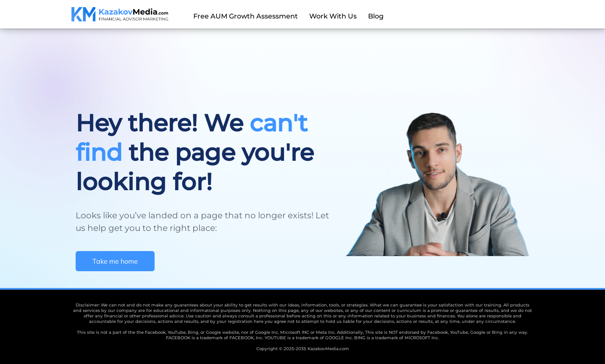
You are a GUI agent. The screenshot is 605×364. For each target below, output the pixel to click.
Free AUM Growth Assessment (246, 16)
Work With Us (333, 16)
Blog (376, 16)
